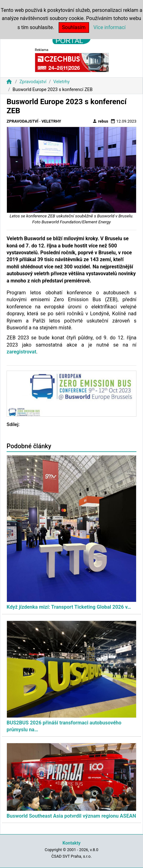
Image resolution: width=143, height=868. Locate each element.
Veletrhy (61, 82)
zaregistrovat (21, 352)
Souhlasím (74, 27)
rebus (100, 121)
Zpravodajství (33, 82)
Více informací (110, 27)
